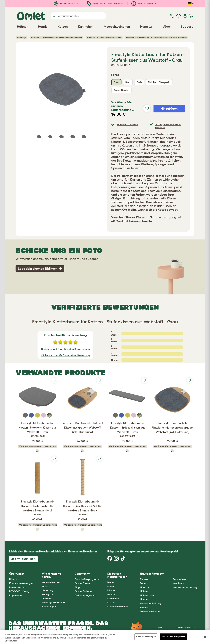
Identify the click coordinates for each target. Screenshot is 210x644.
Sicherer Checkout (127, 124)
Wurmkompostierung (185, 587)
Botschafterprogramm (87, 579)
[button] (170, 574)
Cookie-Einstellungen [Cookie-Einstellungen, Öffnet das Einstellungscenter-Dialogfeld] (146, 637)
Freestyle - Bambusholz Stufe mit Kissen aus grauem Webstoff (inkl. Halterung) (82, 428)
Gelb (139, 82)
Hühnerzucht (147, 595)
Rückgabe (48, 594)
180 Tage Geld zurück (144, 3)
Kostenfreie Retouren (66, 3)
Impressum (15, 595)
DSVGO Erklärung (19, 591)
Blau (128, 82)
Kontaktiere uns (51, 582)
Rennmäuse (179, 579)
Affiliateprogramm (85, 595)
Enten (111, 586)
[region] (105, 637)
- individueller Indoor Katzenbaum (57, 38)
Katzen (111, 602)
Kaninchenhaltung (151, 603)
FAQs (45, 586)
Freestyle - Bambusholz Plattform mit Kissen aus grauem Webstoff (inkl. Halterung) (173, 428)
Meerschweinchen (118, 606)
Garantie (47, 598)
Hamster (145, 587)
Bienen (111, 582)
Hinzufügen (169, 109)
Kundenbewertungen (21, 583)
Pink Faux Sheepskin (159, 82)
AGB (160, 627)
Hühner (112, 590)
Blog (77, 587)
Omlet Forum (82, 583)
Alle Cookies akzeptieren (173, 637)
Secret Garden (121, 90)
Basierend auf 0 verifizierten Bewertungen (66, 349)
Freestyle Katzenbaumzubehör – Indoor (104, 37)
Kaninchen (113, 598)
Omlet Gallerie (83, 591)
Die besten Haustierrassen (117, 575)
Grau (116, 82)
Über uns (14, 579)
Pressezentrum (18, 587)
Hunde (111, 594)
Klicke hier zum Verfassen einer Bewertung (65, 355)
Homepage (21, 37)
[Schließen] (205, 637)
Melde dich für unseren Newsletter (105, 3)
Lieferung (47, 590)
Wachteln (178, 583)
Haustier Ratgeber (152, 574)
